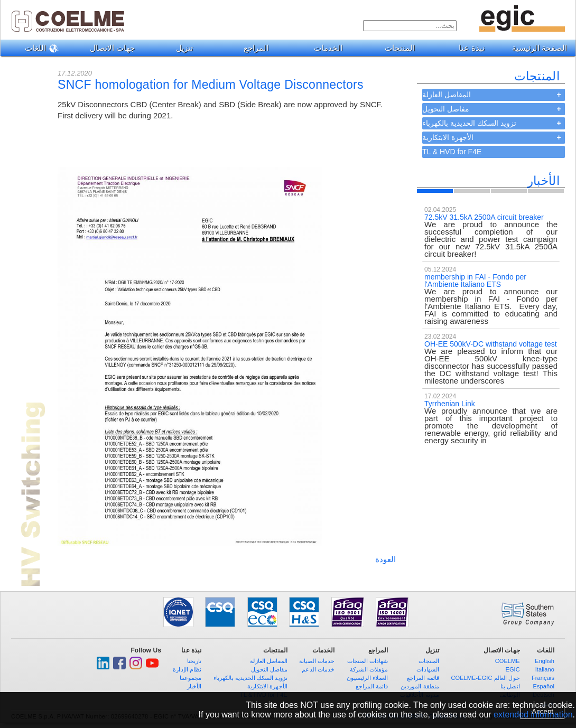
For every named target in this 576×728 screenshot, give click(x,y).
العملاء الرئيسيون (368, 678)
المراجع (252, 48)
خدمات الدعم (318, 669)
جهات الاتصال (108, 48)
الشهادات (428, 669)
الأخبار (194, 686)
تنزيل (180, 48)
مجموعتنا (191, 678)
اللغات (38, 48)
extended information (533, 715)
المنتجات (396, 48)
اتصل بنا (510, 686)
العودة (385, 559)
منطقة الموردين (420, 686)
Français (543, 678)
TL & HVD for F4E (452, 152)
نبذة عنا (467, 48)
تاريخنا (194, 661)
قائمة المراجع (372, 686)
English (545, 661)
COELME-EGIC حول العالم (485, 678)
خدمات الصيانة (317, 661)
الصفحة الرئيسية (540, 48)
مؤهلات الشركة (369, 669)
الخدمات (324, 48)
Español (544, 686)
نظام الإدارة (187, 669)
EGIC (512, 669)
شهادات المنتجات (368, 661)
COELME (508, 661)
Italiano (545, 669)
